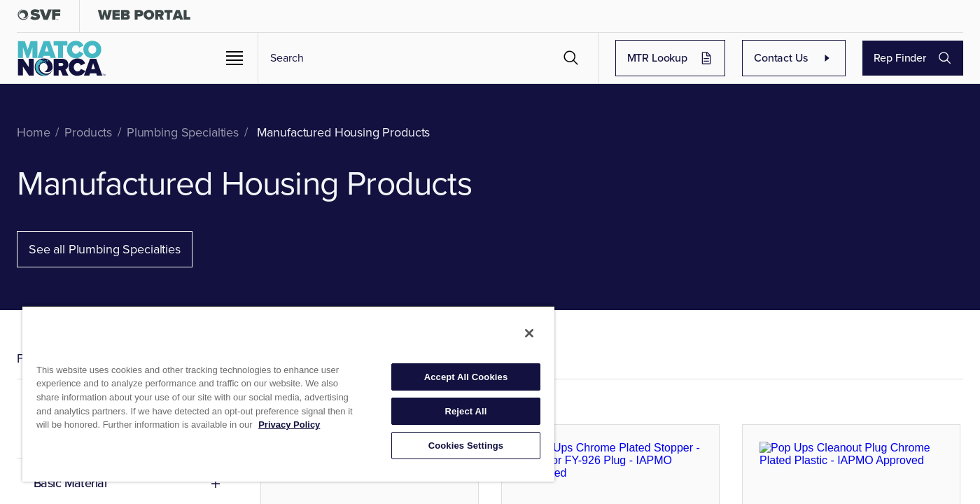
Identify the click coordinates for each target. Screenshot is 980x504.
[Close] (529, 333)
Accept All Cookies (466, 377)
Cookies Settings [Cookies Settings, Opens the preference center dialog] (466, 446)
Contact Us (833, 58)
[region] (288, 393)
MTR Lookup (735, 58)
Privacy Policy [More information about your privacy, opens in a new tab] (289, 425)
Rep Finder (926, 58)
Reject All (465, 411)
